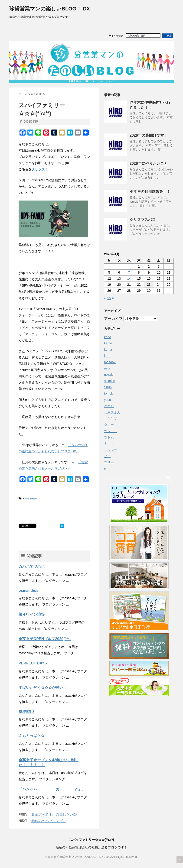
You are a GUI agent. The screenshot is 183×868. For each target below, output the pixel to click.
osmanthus (28, 591)
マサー (109, 462)
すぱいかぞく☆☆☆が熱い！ (43, 688)
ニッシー (111, 450)
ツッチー (111, 431)
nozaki (109, 375)
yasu (108, 400)
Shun (108, 387)
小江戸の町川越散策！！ (150, 192)
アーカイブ (113, 319)
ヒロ (107, 456)
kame (108, 343)
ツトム (109, 437)
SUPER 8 (26, 712)
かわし (109, 406)
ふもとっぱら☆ (32, 736)
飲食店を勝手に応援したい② (54, 815)
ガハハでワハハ (32, 566)
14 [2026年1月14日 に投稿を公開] (129, 279)
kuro (107, 356)
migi (107, 368)
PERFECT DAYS (35, 663)
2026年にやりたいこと (149, 164)
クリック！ (40, 169)
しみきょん (112, 412)
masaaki (31, 498)
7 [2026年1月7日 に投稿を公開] (129, 272)
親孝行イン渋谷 (32, 614)
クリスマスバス (143, 220)
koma (108, 350)
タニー (109, 425)
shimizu (109, 381)
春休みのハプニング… (49, 821)
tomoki (109, 393)
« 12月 (109, 298)
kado (108, 337)
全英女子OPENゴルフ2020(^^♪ (45, 639)
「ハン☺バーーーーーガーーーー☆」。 (52, 789)
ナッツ (109, 444)
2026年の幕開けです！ (149, 135)
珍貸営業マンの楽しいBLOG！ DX (50, 9)
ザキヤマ (111, 418)
